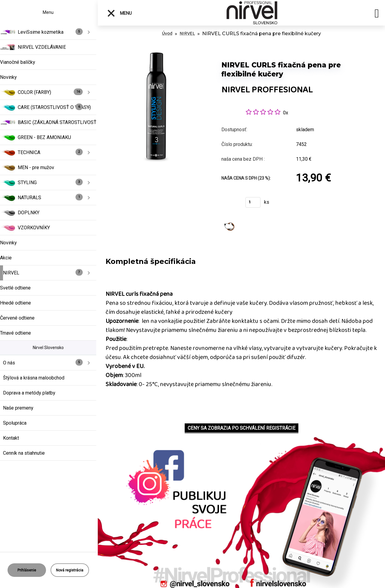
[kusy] (253, 202)
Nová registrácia (70, 570)
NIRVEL (187, 34)
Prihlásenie (27, 570)
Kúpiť (230, 204)
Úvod (167, 34)
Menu (119, 13)
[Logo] (252, 13)
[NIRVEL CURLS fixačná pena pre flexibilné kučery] (156, 54)
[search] (377, 14)
